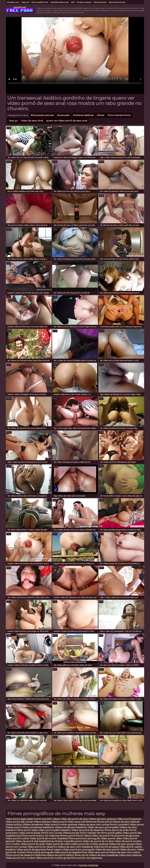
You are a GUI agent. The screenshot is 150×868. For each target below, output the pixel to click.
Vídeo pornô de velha (58, 844)
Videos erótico (14, 825)
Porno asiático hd (40, 2)
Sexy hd (25, 2)
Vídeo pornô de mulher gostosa (90, 844)
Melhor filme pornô (77, 855)
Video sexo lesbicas (130, 855)
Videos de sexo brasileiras (104, 855)
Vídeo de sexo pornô (107, 850)
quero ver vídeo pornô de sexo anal (67, 121)
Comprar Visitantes (88, 865)
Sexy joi (13, 121)
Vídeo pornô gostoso (129, 819)
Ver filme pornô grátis (109, 833)
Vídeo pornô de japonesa (31, 850)
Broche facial (100, 2)
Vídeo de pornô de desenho (88, 830)
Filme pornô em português (84, 838)
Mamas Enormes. (117, 2)
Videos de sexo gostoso (103, 819)
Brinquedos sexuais (42, 115)
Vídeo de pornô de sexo (74, 819)
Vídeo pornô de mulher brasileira (49, 838)
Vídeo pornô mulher (17, 838)
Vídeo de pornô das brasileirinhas (35, 841)
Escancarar (63, 115)
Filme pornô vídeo (27, 830)
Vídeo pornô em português (79, 850)
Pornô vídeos (84, 836)
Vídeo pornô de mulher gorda (53, 858)
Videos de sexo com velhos (125, 852)
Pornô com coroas (51, 833)
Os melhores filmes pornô (60, 836)
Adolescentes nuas (59, 2)
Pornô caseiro (54, 850)
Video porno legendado (19, 819)
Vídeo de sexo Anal (32, 121)
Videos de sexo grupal (122, 844)
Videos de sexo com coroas (93, 825)
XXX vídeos (53, 819)
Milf (73, 2)
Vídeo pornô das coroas (19, 822)
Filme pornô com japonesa (86, 858)
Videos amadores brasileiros (38, 827)
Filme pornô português (40, 852)
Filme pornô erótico (33, 836)
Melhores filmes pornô (99, 822)
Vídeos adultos (42, 822)
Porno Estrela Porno (119, 115)
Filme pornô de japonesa (125, 836)
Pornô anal (40, 819)
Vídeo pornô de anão (33, 844)
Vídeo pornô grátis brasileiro (55, 830)
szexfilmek (20, 7)
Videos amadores (33, 825)
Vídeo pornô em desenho (42, 847)
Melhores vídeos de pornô (50, 855)
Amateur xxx (13, 2)
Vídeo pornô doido (29, 833)
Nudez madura (84, 2)
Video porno (137, 825)
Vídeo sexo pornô (98, 852)
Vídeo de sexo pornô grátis (103, 827)
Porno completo (119, 825)
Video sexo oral (76, 822)
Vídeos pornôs (71, 833)
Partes (101, 115)
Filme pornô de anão (117, 830)
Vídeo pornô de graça (106, 847)
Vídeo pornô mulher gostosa (60, 825)
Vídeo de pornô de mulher (98, 841)
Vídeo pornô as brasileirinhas (71, 852)
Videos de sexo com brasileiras (75, 847)
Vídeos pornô (59, 822)
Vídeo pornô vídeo (111, 838)
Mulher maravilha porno (68, 841)
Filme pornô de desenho (20, 855)
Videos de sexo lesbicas (126, 822)
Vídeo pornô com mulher (20, 858)
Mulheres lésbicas (83, 115)
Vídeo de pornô (101, 836)
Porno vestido (88, 833)
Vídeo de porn (128, 850)
